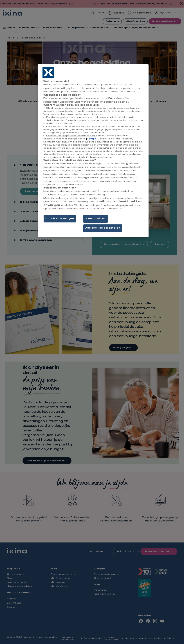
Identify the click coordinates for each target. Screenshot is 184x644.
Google (91, 139)
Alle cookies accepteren (103, 228)
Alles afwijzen (95, 219)
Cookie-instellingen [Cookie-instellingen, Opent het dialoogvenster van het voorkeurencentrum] (60, 219)
